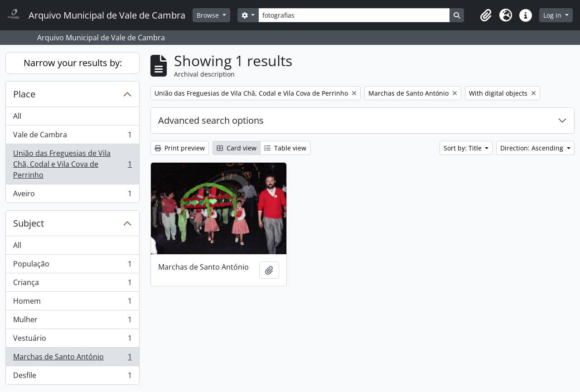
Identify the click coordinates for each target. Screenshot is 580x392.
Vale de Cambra (72, 137)
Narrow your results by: (73, 63)
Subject (29, 223)
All (17, 116)
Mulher (72, 322)
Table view (285, 148)
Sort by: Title (464, 148)
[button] (486, 15)
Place (24, 94)
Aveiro (72, 195)
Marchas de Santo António (72, 359)
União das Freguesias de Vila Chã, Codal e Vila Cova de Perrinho (72, 164)
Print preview (180, 148)
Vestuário (72, 340)
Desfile (72, 377)
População (72, 266)
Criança (72, 284)
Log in (553, 15)
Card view (237, 148)
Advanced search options (211, 120)
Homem (72, 303)
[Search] (354, 15)
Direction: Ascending (533, 148)
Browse (209, 15)
